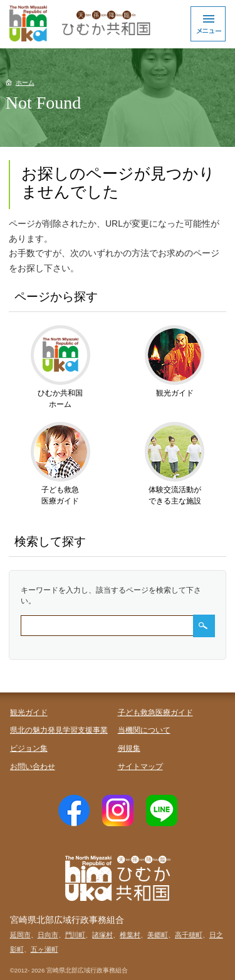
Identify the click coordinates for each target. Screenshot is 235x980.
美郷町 (158, 935)
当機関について (144, 730)
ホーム (25, 83)
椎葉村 (130, 935)
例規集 (129, 748)
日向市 (48, 935)
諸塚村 (102, 935)
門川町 (76, 935)
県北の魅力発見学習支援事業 (59, 730)
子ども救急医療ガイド (155, 713)
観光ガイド (29, 713)
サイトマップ (140, 767)
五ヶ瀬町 (44, 949)
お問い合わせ (33, 767)
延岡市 (20, 935)
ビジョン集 (29, 748)
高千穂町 (189, 935)
